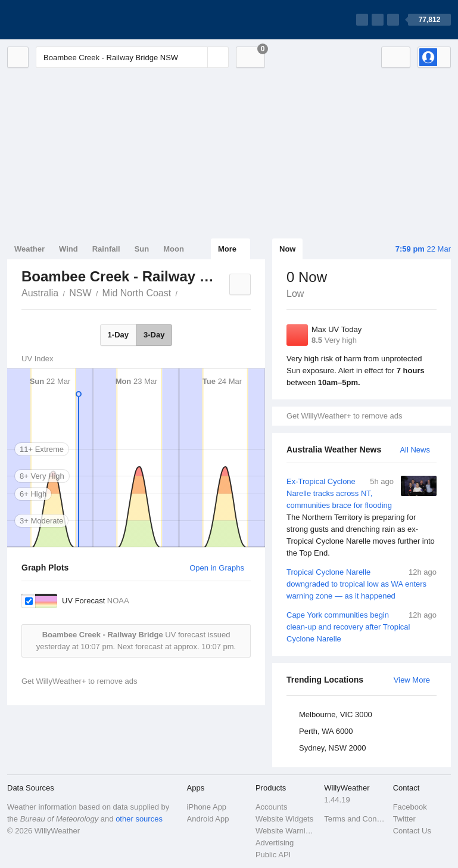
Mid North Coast (137, 293)
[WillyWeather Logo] (63, 20)
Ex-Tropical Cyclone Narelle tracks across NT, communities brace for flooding (362, 517)
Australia (40, 293)
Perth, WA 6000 (326, 731)
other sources (139, 819)
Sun (142, 249)
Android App (208, 819)
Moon (174, 249)
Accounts (271, 807)
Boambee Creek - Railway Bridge (184, 292)
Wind (68, 249)
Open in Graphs (217, 568)
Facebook (410, 807)
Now (287, 249)
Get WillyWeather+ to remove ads (344, 416)
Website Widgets (284, 819)
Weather (29, 249)
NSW (80, 293)
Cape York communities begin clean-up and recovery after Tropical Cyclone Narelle (362, 626)
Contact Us (412, 831)
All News (415, 450)
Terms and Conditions (355, 819)
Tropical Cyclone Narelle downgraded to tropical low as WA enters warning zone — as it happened (362, 583)
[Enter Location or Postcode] (132, 57)
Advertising (275, 843)
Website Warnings (286, 831)
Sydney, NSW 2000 (332, 748)
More (227, 249)
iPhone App (207, 807)
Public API (273, 855)
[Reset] (197, 57)
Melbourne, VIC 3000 (336, 714)
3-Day (154, 335)
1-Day (118, 335)
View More (412, 680)
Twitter (404, 819)
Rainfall (106, 249)
